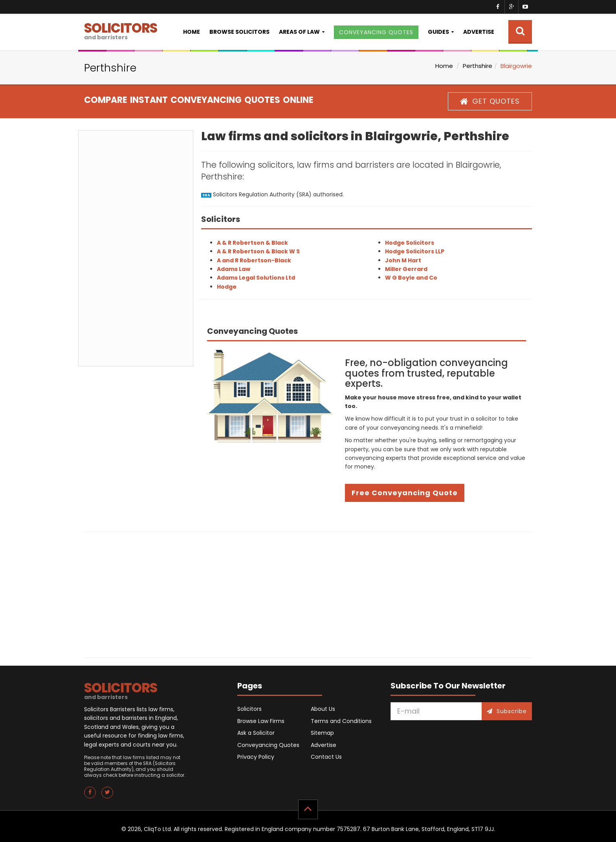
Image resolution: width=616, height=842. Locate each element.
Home (192, 32)
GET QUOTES (490, 101)
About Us (323, 709)
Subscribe (507, 711)
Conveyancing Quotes (268, 745)
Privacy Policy (256, 757)
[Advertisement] (136, 248)
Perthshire (478, 66)
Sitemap (322, 733)
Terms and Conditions (341, 721)
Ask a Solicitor (256, 733)
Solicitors (249, 709)
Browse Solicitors (239, 32)
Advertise (479, 32)
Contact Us (326, 757)
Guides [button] (438, 32)
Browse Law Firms (261, 721)
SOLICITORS (121, 30)
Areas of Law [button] (299, 32)
